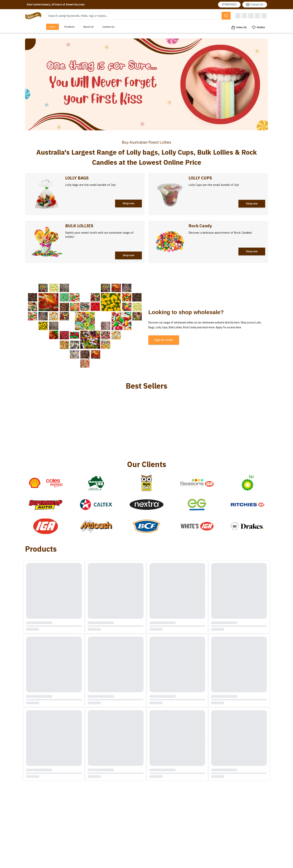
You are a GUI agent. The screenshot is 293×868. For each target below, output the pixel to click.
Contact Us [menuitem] (108, 27)
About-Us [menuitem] (88, 27)
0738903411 (229, 4)
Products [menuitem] (70, 27)
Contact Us (255, 4)
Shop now (128, 203)
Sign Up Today (164, 340)
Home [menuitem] (53, 27)
